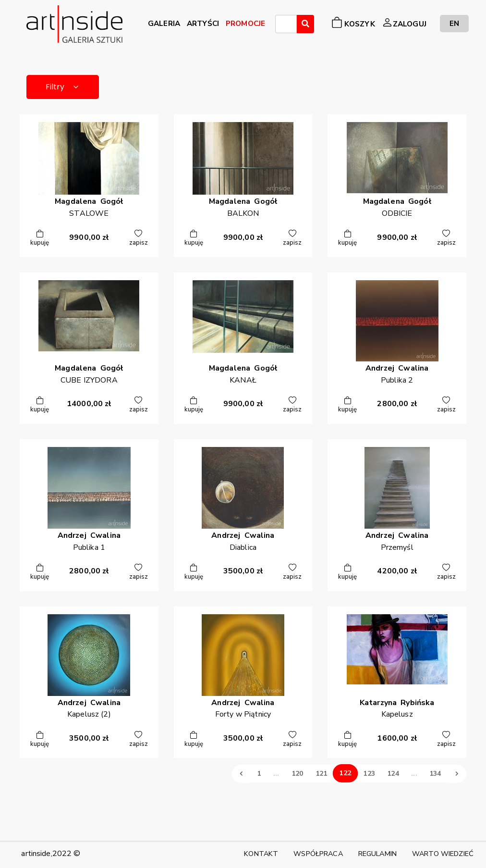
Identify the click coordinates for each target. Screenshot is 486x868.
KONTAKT (261, 854)
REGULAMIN (377, 854)
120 (297, 774)
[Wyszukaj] (305, 24)
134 (435, 774)
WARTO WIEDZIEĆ (443, 854)
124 (393, 774)
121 (321, 774)
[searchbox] (281, 25)
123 (369, 774)
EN (454, 23)
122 (345, 773)
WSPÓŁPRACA (318, 854)
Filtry (63, 87)
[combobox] (286, 24)
